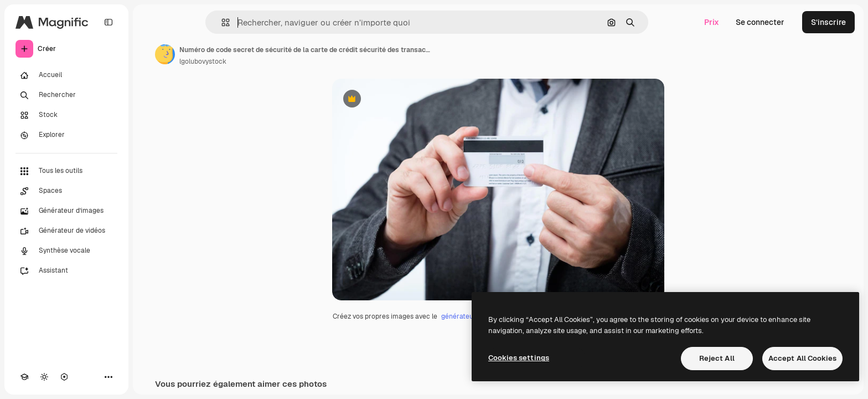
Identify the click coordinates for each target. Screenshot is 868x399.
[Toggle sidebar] (108, 22)
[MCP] (64, 377)
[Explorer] (66, 135)
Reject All (717, 358)
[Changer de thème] (44, 377)
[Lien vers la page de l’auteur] (165, 54)
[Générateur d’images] (66, 211)
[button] (221, 22)
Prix (712, 22)
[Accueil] (66, 75)
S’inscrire (828, 22)
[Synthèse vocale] (66, 251)
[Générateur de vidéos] (66, 231)
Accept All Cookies (802, 358)
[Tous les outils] (66, 171)
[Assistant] (66, 271)
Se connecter (760, 22)
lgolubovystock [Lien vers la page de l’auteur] (203, 62)
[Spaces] (66, 191)
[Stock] (66, 115)
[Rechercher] (66, 95)
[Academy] (24, 377)
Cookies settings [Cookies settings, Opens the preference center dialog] (519, 358)
